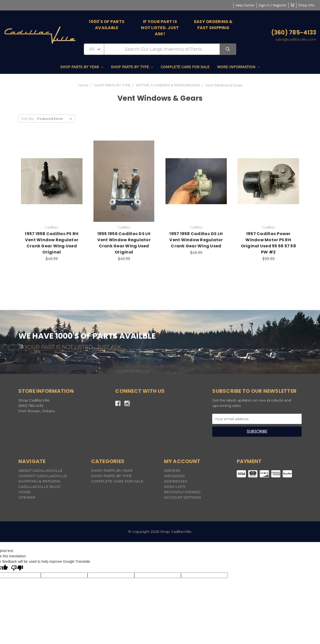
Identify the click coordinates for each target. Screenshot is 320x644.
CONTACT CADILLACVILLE (43, 476)
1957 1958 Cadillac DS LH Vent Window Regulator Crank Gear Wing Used (196, 240)
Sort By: (28, 119)
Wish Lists (175, 487)
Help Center (245, 5)
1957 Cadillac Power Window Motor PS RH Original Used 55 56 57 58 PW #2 (268, 243)
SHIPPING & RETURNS (39, 481)
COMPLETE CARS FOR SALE (185, 67)
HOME (25, 492)
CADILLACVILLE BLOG (39, 487)
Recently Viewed (182, 492)
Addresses (176, 481)
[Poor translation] (17, 568)
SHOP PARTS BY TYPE (132, 67)
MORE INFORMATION (238, 67)
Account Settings (183, 497)
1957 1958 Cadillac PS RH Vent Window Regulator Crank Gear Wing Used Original (52, 243)
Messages (174, 476)
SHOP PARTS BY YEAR (82, 67)
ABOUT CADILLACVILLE (40, 470)
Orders (172, 470)
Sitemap (27, 497)
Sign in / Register (273, 5)
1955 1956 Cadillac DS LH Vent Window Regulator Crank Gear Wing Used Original (124, 243)
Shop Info (306, 5)
